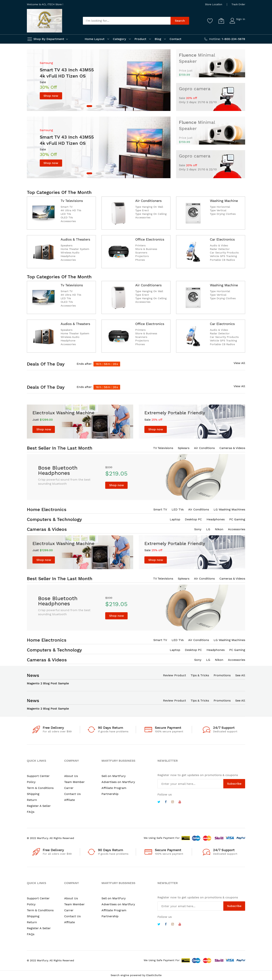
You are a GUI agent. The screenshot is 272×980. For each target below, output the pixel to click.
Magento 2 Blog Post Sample (48, 683)
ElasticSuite (154, 975)
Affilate (69, 800)
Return (32, 800)
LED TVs (66, 214)
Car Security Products (224, 253)
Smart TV (67, 207)
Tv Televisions (72, 201)
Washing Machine (224, 201)
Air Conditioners (148, 201)
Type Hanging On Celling (151, 214)
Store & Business (146, 249)
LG (208, 529)
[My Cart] (221, 21)
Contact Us (72, 794)
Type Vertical (218, 210)
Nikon (219, 529)
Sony (198, 529)
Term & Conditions (40, 788)
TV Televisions (163, 448)
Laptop (175, 519)
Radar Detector (220, 249)
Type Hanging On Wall (149, 207)
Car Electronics (222, 239)
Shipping (33, 794)
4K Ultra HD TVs (71, 210)
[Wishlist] (210, 21)
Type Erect (142, 210)
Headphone (68, 256)
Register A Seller (39, 806)
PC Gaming (237, 519)
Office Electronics (150, 239)
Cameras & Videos (232, 448)
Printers (140, 245)
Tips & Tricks (200, 675)
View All (239, 363)
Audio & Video (219, 245)
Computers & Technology (54, 519)
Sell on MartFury (114, 776)
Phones (140, 260)
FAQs (31, 812)
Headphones (216, 519)
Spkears (184, 448)
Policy (31, 782)
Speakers (67, 245)
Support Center (38, 776)
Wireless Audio (70, 253)
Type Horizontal (220, 207)
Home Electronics (47, 510)
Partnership (110, 794)
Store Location (214, 4)
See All (240, 675)
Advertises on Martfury (118, 782)
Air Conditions (204, 448)
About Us (71, 776)
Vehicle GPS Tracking (223, 256)
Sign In (241, 19)
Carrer (69, 788)
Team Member (74, 782)
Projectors (142, 256)
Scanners (141, 253)
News (33, 675)
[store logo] (44, 21)
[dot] (89, 106)
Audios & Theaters (75, 239)
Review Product (175, 675)
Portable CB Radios (222, 260)
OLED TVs (67, 217)
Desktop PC (193, 519)
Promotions (222, 675)
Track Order (238, 4)
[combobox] (127, 21)
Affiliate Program (114, 788)
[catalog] (43, 213)
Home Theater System (75, 249)
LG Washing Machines (229, 509)
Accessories (68, 221)
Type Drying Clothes (223, 214)
